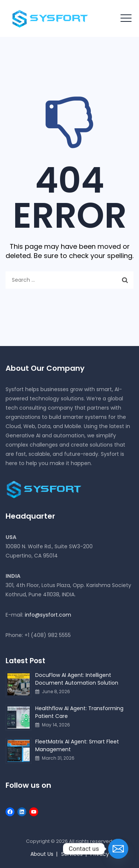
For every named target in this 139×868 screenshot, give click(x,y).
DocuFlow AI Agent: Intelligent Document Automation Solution (77, 679)
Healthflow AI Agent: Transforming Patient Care (79, 712)
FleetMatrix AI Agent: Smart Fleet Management (77, 745)
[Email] (118, 849)
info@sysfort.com (48, 615)
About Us (42, 854)
